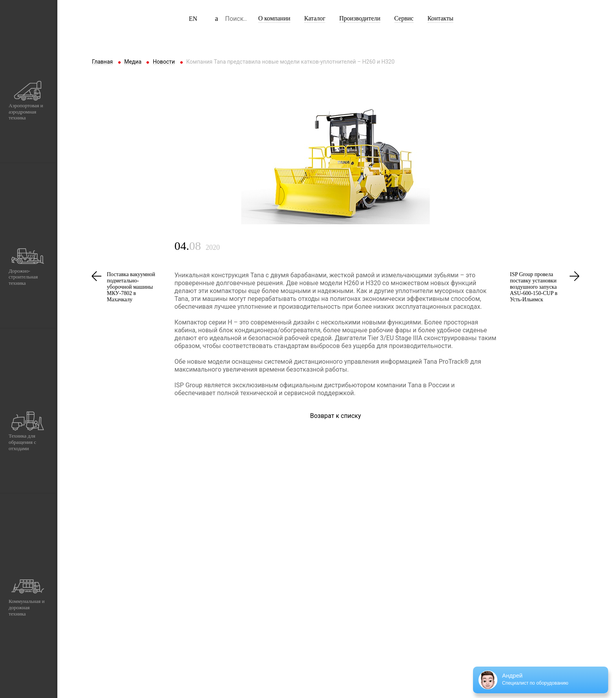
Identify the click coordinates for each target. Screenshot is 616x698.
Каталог (315, 18)
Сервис (404, 18)
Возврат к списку (335, 416)
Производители (360, 18)
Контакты (440, 18)
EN (193, 19)
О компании (274, 18)
